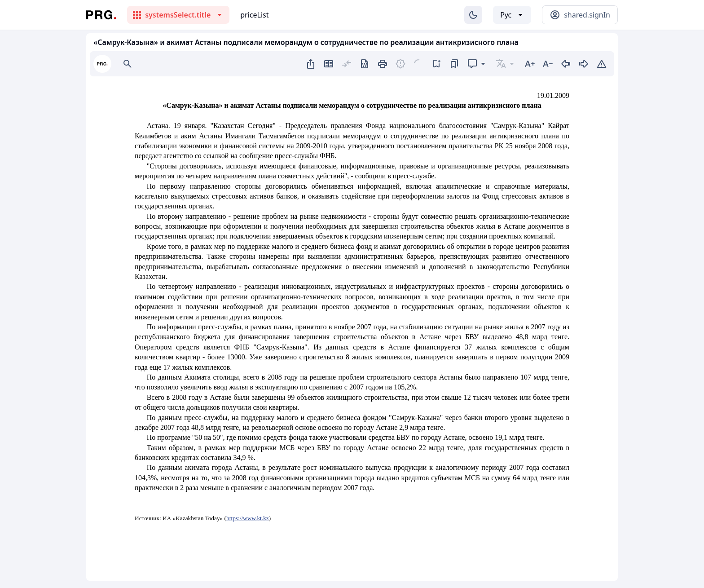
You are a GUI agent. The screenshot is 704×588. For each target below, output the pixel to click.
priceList (254, 15)
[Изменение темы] (473, 15)
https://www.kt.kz (248, 518)
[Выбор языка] (512, 15)
